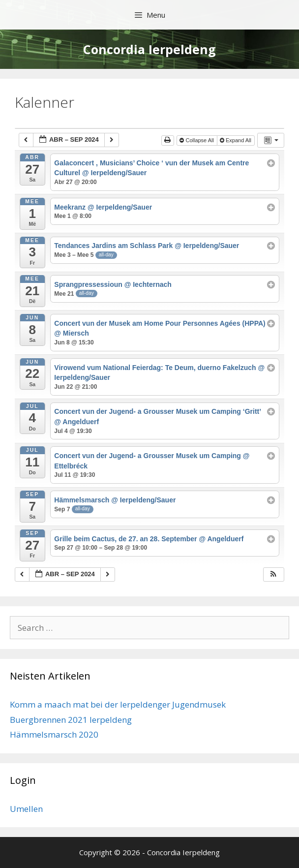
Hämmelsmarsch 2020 (54, 734)
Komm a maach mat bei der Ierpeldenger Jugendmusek (118, 704)
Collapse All (197, 140)
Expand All (236, 140)
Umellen (26, 809)
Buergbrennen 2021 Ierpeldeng (71, 720)
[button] (273, 574)
